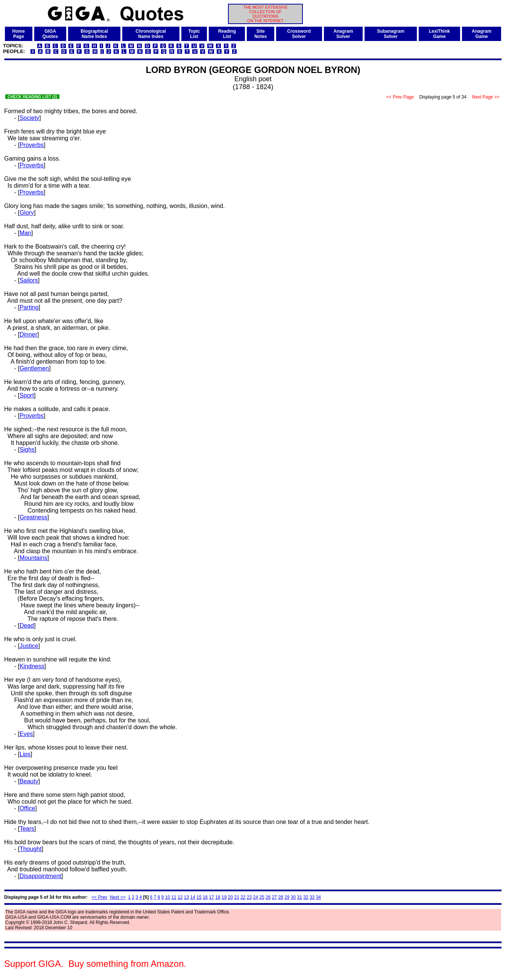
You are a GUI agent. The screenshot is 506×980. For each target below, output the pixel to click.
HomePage (19, 34)
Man (25, 233)
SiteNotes (261, 34)
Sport (27, 395)
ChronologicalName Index (151, 34)
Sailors (29, 280)
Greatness (33, 517)
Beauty (29, 781)
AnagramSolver (343, 34)
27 (274, 897)
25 (262, 897)
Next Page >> (486, 97)
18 (218, 897)
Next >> (118, 897)
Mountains (33, 558)
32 (306, 897)
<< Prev (99, 897)
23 (249, 897)
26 (268, 897)
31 (299, 897)
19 (224, 897)
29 (287, 897)
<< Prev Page (400, 97)
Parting (29, 307)
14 (193, 897)
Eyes (26, 734)
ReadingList (227, 34)
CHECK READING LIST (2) (32, 97)
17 (212, 897)
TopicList (194, 34)
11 (174, 897)
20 (230, 897)
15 (199, 897)
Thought (31, 849)
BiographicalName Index (94, 34)
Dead (27, 626)
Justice (29, 646)
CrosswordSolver (299, 34)
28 (280, 897)
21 (236, 897)
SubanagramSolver (391, 34)
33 (312, 897)
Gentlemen (34, 368)
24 (256, 897)
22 (243, 897)
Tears (27, 829)
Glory (27, 213)
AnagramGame (482, 34)
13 (186, 897)
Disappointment (40, 876)
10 (168, 897)
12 (180, 897)
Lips (25, 754)
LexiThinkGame (439, 34)
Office (27, 808)
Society (29, 118)
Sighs (27, 450)
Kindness (32, 666)
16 (205, 897)
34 (318, 897)
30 (293, 897)
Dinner (28, 335)
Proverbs (32, 145)
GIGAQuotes (50, 34)
